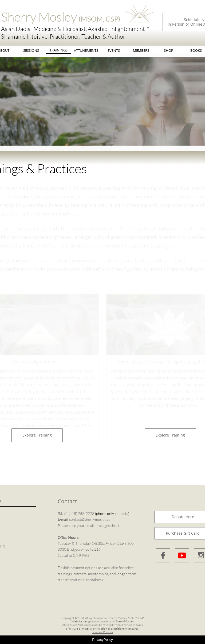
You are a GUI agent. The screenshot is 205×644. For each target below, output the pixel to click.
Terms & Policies (103, 632)
